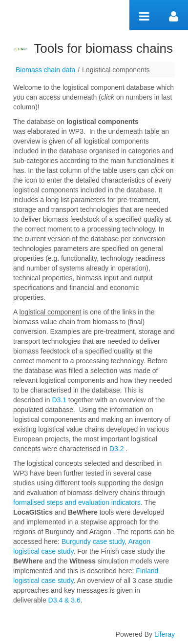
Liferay (165, 634)
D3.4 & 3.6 (63, 600)
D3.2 (116, 449)
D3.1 (59, 400)
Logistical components (116, 70)
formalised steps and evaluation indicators (77, 502)
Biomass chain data (45, 70)
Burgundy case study (93, 541)
